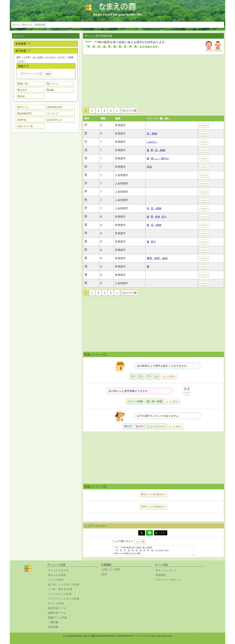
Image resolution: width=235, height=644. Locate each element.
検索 (48, 74)
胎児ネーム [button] (23, 107)
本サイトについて (166, 570)
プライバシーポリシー (169, 580)
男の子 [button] (128, 426)
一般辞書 (53, 622)
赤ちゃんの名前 (57, 575)
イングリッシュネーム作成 (63, 599)
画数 (50, 90)
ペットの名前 (56, 580)
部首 (21, 96)
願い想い (23, 84)
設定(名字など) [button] (55, 120)
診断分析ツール (57, 613)
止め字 (22, 90)
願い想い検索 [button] (155, 401)
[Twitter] (142, 533)
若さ (164, 217)
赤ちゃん (28, 25)
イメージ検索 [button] (135, 401)
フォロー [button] (161, 533)
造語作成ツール (57, 608)
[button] (133, 376)
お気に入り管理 (111, 569)
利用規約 (161, 575)
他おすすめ (129, 111)
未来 (157, 217)
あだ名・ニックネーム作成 (63, 584)
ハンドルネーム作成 (60, 594)
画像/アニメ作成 (57, 618)
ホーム (16, 25)
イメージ (53, 84)
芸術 (149, 167)
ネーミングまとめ (58, 570)
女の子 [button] (140, 426)
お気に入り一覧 (25, 126)
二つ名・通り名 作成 (60, 589)
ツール (203, 126)
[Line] (149, 533)
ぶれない (152, 142)
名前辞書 (53, 627)
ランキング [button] (53, 113)
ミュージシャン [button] (156, 426)
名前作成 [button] (22, 120)
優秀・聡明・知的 (157, 258)
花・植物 (152, 134)
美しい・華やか (160, 159)
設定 (104, 574)
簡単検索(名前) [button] (55, 107)
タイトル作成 (56, 603)
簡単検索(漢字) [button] (25, 113)
